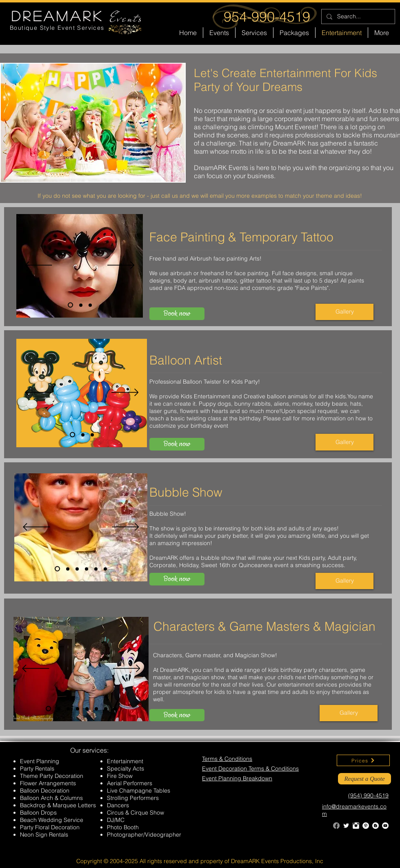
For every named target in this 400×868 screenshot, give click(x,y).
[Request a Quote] (364, 779)
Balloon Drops (38, 813)
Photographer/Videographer (144, 835)
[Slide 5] (96, 569)
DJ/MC (116, 820)
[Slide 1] (70, 305)
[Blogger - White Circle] (376, 826)
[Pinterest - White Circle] (366, 826)
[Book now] (177, 314)
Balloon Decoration (45, 791)
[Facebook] (336, 826)
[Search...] (357, 17)
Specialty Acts (126, 769)
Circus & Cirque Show (136, 813)
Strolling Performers (133, 798)
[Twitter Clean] (346, 826)
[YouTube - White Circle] (385, 826)
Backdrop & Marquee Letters (58, 805)
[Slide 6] (105, 569)
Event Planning (40, 761)
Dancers (118, 805)
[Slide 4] (87, 569)
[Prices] (363, 760)
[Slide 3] (90, 305)
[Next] (121, 266)
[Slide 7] (106, 709)
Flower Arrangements (48, 783)
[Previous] (39, 266)
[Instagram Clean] (356, 826)
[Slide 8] (115, 709)
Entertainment (125, 761)
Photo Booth (123, 827)
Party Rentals (37, 769)
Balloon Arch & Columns (51, 798)
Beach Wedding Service (52, 820)
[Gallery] (344, 312)
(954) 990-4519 (368, 795)
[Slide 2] (81, 305)
